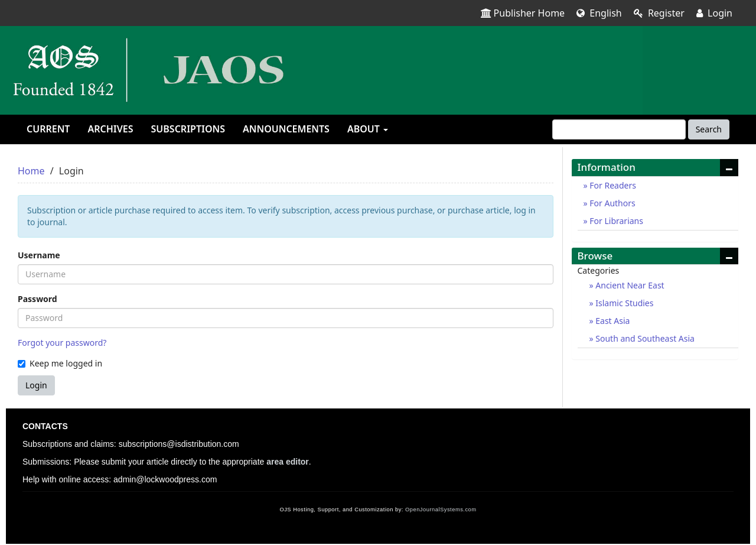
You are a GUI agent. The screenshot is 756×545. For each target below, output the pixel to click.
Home (31, 171)
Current (48, 129)
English (599, 13)
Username (39, 255)
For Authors (612, 203)
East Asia (612, 321)
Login (714, 13)
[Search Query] (619, 129)
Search (709, 129)
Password (38, 299)
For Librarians (615, 221)
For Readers (612, 185)
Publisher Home (523, 13)
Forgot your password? (62, 343)
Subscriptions (188, 129)
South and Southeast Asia (644, 338)
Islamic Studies (624, 303)
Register (659, 13)
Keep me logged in (60, 363)
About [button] (368, 129)
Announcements (286, 129)
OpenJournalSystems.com (441, 510)
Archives (110, 129)
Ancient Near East (629, 285)
